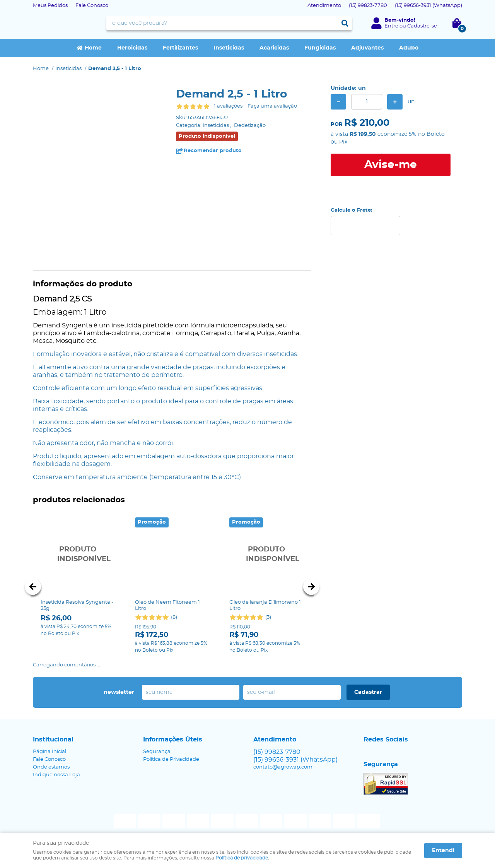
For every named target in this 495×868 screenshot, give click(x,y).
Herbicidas (132, 48)
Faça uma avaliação (272, 106)
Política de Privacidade (171, 751)
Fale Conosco (92, 6)
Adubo (409, 48)
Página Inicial (49, 743)
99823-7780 (368, 6)
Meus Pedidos (50, 6)
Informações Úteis (173, 731)
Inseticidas (229, 48)
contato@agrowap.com (283, 759)
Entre (391, 26)
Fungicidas (320, 48)
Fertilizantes (180, 48)
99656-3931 (428, 6)
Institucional (53, 731)
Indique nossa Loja (56, 766)
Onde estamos (51, 759)
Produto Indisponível (78, 555)
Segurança (157, 743)
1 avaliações (228, 106)
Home (93, 48)
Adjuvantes (367, 48)
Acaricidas (274, 48)
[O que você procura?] (345, 23)
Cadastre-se (422, 26)
